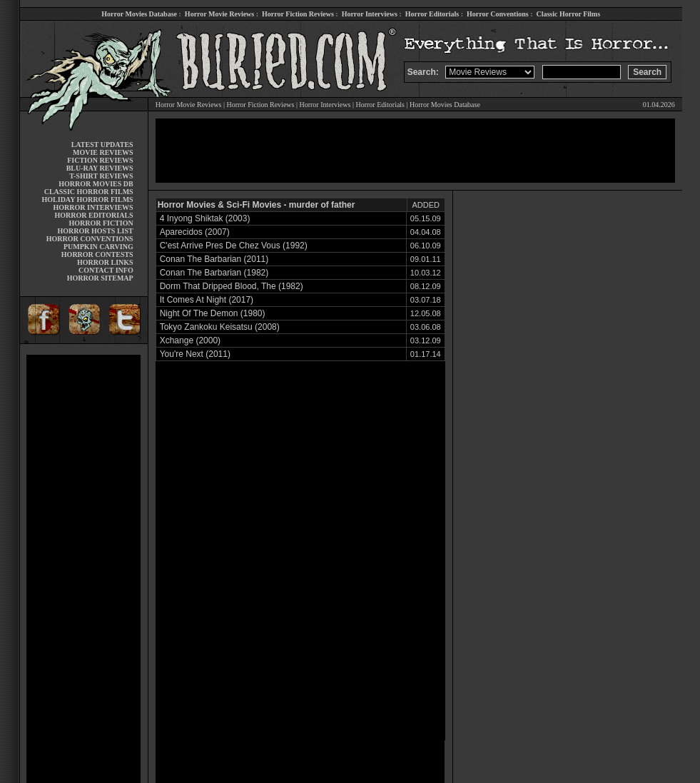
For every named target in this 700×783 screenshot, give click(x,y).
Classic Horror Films (568, 14)
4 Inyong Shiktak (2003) (205, 218)
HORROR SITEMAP (100, 278)
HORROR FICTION (101, 223)
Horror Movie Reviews (219, 14)
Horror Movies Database (139, 14)
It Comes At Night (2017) (207, 300)
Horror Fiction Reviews (298, 14)
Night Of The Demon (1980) (213, 313)
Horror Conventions (498, 14)
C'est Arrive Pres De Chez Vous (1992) (234, 246)
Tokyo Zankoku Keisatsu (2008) (220, 327)
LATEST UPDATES (102, 145)
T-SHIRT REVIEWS (101, 176)
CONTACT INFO (106, 270)
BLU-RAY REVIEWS (100, 168)
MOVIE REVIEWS (103, 152)
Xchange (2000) (190, 340)
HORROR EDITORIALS (94, 215)
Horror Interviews (370, 14)
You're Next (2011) (195, 354)
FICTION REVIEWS (100, 160)
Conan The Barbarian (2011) (214, 259)
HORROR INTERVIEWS (93, 207)
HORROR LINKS (105, 262)
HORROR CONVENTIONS (90, 239)
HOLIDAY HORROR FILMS (88, 199)
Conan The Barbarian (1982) (214, 273)
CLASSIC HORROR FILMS (89, 192)
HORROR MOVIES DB (96, 184)
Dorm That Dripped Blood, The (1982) (232, 286)
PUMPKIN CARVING (98, 247)
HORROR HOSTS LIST (96, 231)
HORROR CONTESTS (97, 254)
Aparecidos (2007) (195, 232)
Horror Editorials (432, 14)
